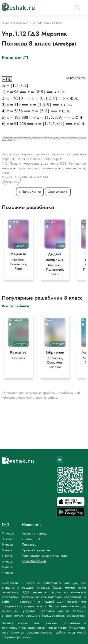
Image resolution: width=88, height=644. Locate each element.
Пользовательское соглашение (45, 556)
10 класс (8, 539)
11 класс (8, 533)
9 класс (7, 545)
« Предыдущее (30, 192)
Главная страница (35, 533)
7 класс (7, 556)
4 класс (7, 573)
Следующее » (58, 192)
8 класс (7, 550)
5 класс (7, 567)
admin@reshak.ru (34, 561)
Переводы (29, 545)
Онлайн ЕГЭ (31, 539)
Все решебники (15, 306)
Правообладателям (36, 550)
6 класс (7, 561)
